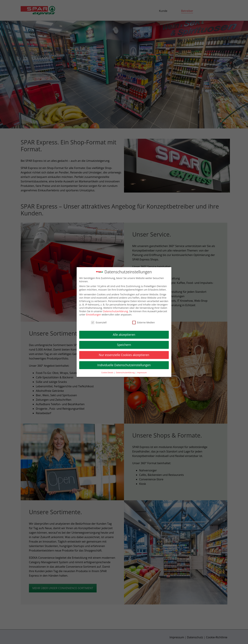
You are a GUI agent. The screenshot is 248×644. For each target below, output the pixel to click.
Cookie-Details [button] (108, 373)
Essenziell (99, 322)
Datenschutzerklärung (116, 311)
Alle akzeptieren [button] (124, 335)
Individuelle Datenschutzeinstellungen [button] (124, 365)
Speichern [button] (124, 345)
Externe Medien (144, 322)
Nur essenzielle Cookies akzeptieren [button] (124, 355)
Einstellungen (94, 315)
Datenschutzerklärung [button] (125, 373)
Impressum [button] (142, 373)
